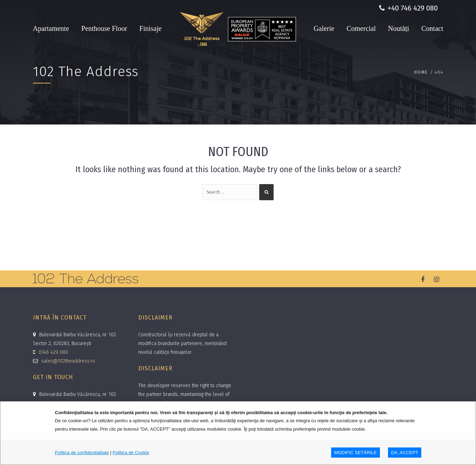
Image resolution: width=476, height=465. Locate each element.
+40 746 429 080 (408, 8)
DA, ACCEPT (405, 453)
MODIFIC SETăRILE (356, 453)
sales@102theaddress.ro (68, 361)
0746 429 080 (53, 352)
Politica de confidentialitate (82, 453)
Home (421, 72)
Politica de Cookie (131, 453)
